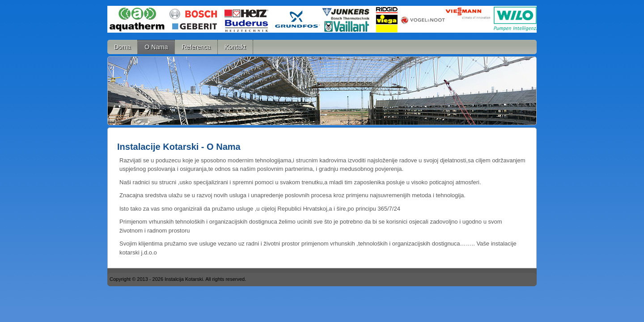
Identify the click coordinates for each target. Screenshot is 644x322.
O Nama (156, 47)
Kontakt (235, 47)
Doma (122, 47)
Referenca (196, 47)
